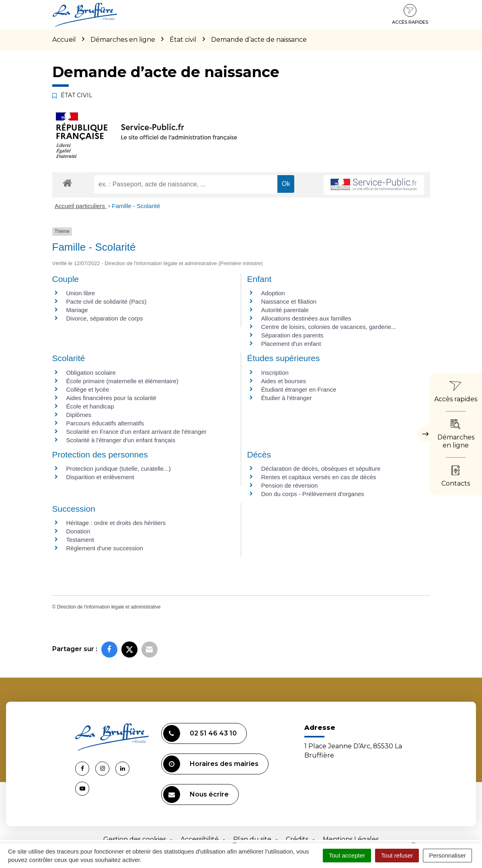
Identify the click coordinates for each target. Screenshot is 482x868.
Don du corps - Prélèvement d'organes (313, 494)
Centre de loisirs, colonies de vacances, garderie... (329, 327)
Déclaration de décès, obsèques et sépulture (321, 469)
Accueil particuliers (81, 206)
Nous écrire (196, 794)
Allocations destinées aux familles (306, 318)
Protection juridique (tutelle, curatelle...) (119, 469)
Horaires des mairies (211, 764)
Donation (78, 531)
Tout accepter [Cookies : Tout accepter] (347, 855)
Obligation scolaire (91, 373)
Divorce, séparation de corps (105, 318)
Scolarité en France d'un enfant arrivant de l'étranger (136, 432)
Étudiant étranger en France (299, 389)
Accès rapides (410, 14)
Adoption (273, 293)
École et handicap (90, 406)
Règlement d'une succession (105, 548)
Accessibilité (200, 839)
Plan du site (252, 839)
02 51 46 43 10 (200, 733)
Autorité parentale (285, 310)
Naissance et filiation (289, 301)
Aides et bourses (284, 381)
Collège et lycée (88, 389)
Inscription (275, 373)
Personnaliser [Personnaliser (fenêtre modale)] (447, 855)
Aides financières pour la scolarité (111, 398)
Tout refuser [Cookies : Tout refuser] (397, 855)
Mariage (77, 310)
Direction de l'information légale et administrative (109, 607)
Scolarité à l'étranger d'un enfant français (121, 440)
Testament (80, 540)
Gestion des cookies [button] (135, 839)
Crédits (297, 839)
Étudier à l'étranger (287, 398)
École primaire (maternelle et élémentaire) (122, 381)
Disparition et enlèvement (100, 477)
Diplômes (79, 415)
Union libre (81, 293)
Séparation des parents (292, 335)
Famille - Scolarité (136, 206)
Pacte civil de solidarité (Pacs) (107, 301)
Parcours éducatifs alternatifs (105, 423)
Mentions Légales (351, 839)
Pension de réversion (290, 485)
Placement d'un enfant (291, 344)
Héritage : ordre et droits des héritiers (116, 523)
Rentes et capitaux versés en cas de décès (319, 477)
